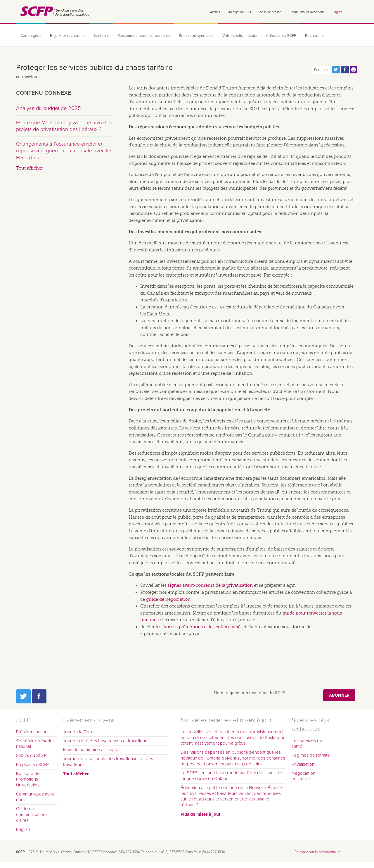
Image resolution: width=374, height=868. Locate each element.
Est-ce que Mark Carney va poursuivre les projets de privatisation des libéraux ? (64, 126)
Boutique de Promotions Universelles (28, 779)
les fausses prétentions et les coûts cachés (199, 627)
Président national (33, 732)
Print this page (354, 70)
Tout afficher (30, 168)
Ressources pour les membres (144, 36)
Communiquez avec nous (307, 12)
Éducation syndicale (196, 36)
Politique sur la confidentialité (317, 852)
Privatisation (303, 764)
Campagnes (31, 36)
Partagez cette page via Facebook (345, 70)
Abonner (339, 695)
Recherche (314, 36)
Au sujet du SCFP (240, 12)
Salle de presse (271, 12)
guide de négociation (168, 599)
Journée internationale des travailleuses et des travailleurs (108, 762)
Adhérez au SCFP (281, 36)
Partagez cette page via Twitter (336, 70)
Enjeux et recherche (67, 36)
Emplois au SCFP (32, 765)
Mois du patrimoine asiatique (91, 750)
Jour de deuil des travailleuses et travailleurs (106, 741)
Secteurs (101, 36)
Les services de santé (307, 743)
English (337, 12)
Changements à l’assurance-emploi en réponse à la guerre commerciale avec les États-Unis (64, 151)
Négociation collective (303, 776)
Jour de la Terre (78, 732)
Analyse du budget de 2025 (49, 108)
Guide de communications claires (32, 814)
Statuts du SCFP (31, 755)
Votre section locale (240, 36)
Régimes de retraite (311, 755)
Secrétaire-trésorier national (35, 744)
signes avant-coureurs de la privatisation (210, 585)
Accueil (215, 12)
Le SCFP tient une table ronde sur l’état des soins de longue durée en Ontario (231, 776)
